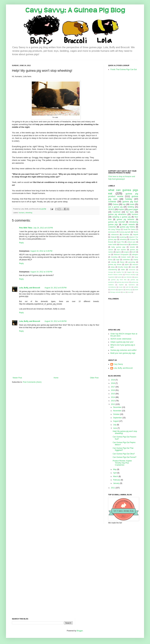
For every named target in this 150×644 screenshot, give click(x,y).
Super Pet (120, 242)
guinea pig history (127, 227)
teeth (136, 290)
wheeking (29, 213)
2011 (113, 488)
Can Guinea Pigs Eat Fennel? (125, 457)
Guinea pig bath (125, 232)
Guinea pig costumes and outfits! (124, 350)
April (115, 473)
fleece (122, 262)
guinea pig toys (130, 202)
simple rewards (129, 225)
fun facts (130, 212)
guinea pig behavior (126, 219)
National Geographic (121, 254)
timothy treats (123, 267)
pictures (113, 290)
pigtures (121, 290)
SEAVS (111, 209)
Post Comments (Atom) (32, 382)
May (115, 469)
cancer (111, 250)
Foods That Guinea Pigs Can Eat (124, 69)
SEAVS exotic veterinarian (121, 339)
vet (109, 254)
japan (127, 264)
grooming (132, 262)
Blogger (80, 631)
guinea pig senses (123, 282)
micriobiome (112, 287)
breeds (132, 247)
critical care (131, 242)
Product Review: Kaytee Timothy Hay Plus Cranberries (122, 463)
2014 (113, 397)
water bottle (112, 244)
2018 (113, 383)
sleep (113, 267)
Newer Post (17, 378)
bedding (131, 207)
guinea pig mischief (116, 222)
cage (118, 260)
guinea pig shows (115, 264)
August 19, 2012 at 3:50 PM (41, 272)
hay (124, 204)
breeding (114, 257)
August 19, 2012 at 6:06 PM (55, 321)
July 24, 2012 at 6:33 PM (43, 228)
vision (133, 267)
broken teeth (126, 257)
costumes (112, 227)
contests (112, 202)
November (118, 411)
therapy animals (115, 292)
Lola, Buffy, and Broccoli (30, 288)
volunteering (113, 270)
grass (136, 277)
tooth (134, 252)
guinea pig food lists (119, 280)
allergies (135, 254)
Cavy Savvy (118, 364)
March (116, 476)
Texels (136, 232)
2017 (113, 387)
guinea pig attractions (117, 214)
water (123, 270)
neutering (123, 237)
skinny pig (129, 290)
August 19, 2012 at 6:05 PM (55, 288)
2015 (113, 394)
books (119, 277)
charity (136, 260)
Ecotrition (126, 234)
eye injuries (122, 250)
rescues (135, 264)
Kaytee (121, 209)
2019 (113, 380)
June (115, 428)
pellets (136, 287)
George (111, 272)
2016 (113, 390)
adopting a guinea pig (121, 217)
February (117, 480)
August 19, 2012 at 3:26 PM (41, 251)
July (115, 425)
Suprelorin (111, 277)
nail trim (128, 287)
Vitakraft (114, 237)
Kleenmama (124, 244)
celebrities (126, 260)
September (118, 418)
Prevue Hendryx (131, 275)
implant (121, 285)
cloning (114, 262)
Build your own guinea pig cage (123, 353)
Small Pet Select (129, 229)
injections (132, 285)
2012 (113, 404)
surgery (127, 252)
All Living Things (114, 229)
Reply (21, 243)
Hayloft (136, 234)
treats (132, 204)
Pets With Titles (26, 228)
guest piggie (133, 209)
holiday (129, 199)
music (121, 287)
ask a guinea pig (115, 207)
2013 (113, 401)
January (117, 483)
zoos (129, 292)
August (116, 421)
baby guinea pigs (118, 247)
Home (56, 378)
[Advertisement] (120, 120)
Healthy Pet (120, 272)
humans (22, 213)
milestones (115, 234)
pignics (119, 252)
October (117, 414)
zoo (124, 292)
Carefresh (117, 212)
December (118, 407)
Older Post (94, 378)
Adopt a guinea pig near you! (122, 342)
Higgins (129, 272)
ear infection (128, 277)
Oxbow (115, 204)
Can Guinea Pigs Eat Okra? (124, 454)
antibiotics (134, 244)
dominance (112, 232)
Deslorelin (132, 270)
